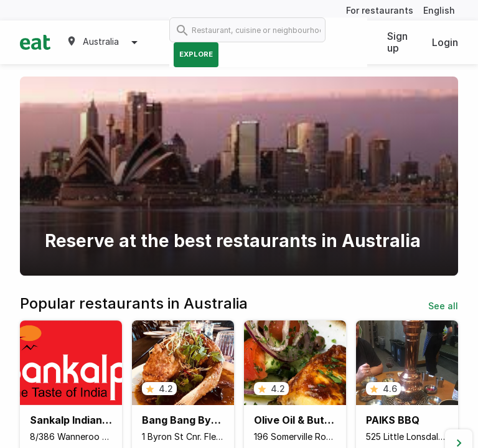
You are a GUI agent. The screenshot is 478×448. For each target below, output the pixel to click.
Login (445, 42)
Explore (196, 54)
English (439, 10)
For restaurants (380, 10)
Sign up (397, 42)
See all (443, 306)
